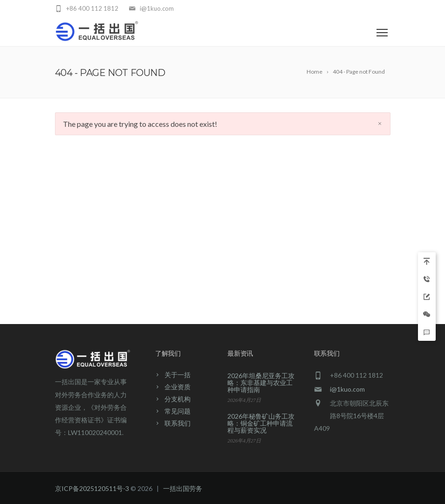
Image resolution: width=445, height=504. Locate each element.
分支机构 (178, 399)
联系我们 (178, 423)
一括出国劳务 (183, 488)
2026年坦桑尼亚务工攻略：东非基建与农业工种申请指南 (261, 383)
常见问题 (178, 411)
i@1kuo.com (347, 389)
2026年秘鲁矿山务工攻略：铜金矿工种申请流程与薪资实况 (261, 423)
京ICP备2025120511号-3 (92, 488)
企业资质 (178, 387)
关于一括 (178, 375)
